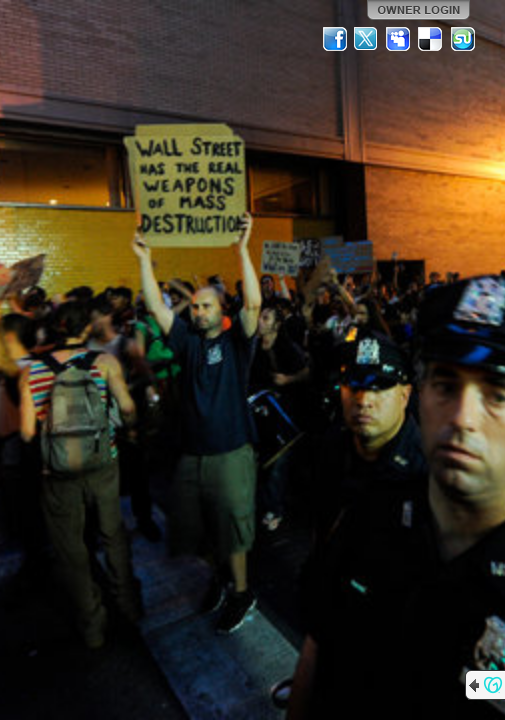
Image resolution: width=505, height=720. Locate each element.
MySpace (399, 39)
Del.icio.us (431, 39)
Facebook (335, 39)
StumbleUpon (463, 39)
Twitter (367, 39)
